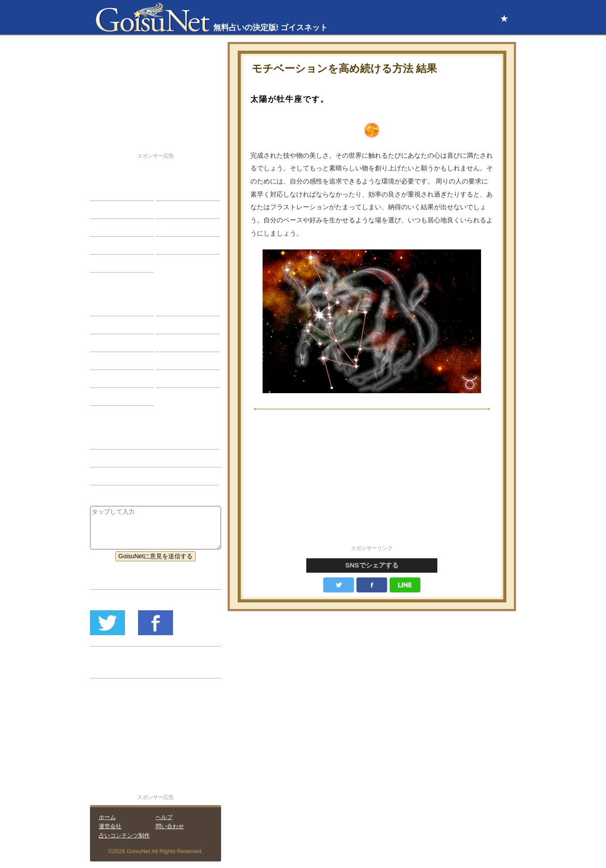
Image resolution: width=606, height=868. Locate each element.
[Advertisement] (372, 482)
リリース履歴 (115, 669)
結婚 (169, 192)
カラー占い (112, 343)
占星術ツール (181, 307)
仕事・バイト (181, 228)
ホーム (107, 817)
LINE (405, 585)
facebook (372, 585)
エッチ (106, 228)
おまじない (112, 397)
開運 (103, 246)
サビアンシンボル (121, 325)
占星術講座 (112, 263)
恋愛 (103, 192)
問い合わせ (170, 826)
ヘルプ (164, 817)
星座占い (109, 307)
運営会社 (110, 826)
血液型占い (178, 343)
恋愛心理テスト (118, 379)
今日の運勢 (178, 210)
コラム (172, 361)
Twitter (339, 585)
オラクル (109, 361)
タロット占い (181, 325)
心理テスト (178, 379)
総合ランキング (184, 246)
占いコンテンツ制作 (124, 835)
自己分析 (109, 210)
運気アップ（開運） (124, 458)
